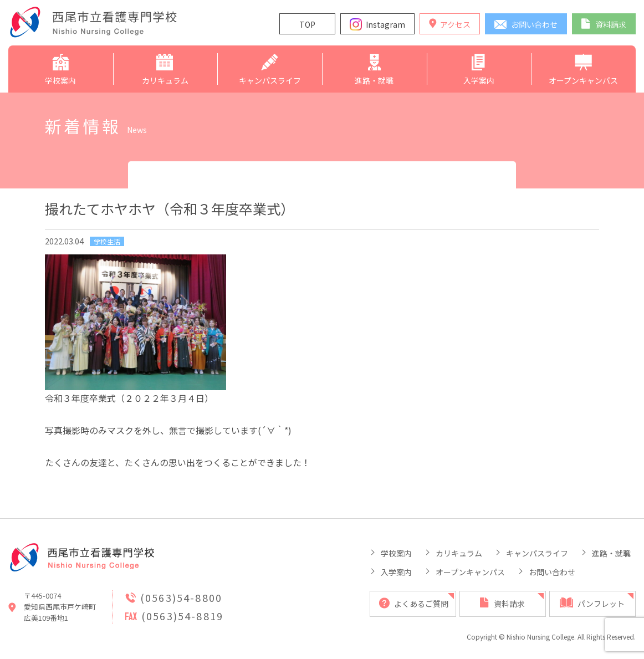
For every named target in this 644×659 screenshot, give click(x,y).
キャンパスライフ (537, 553)
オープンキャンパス (470, 572)
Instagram (385, 24)
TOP (307, 24)
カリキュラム (459, 553)
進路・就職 (611, 553)
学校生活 (107, 241)
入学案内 (396, 572)
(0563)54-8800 (181, 597)
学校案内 (396, 553)
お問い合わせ (552, 572)
